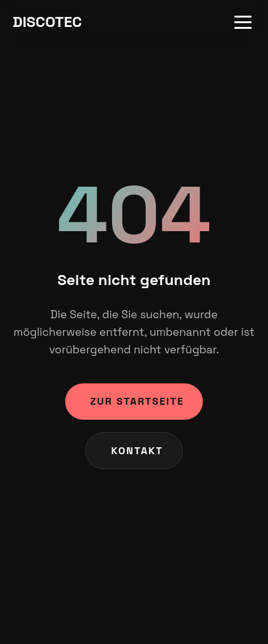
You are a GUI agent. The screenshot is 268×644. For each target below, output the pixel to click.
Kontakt (137, 451)
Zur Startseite (137, 401)
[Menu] (243, 22)
